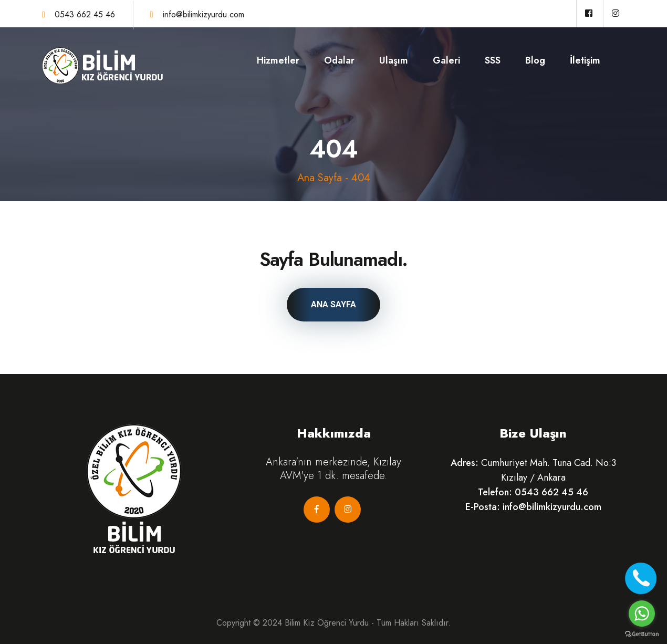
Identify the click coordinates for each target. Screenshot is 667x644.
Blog (535, 60)
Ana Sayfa (320, 178)
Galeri (446, 60)
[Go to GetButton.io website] (642, 633)
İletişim (585, 60)
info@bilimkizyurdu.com (204, 14)
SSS (493, 60)
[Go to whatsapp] (642, 614)
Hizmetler (278, 60)
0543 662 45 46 (85, 14)
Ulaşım (394, 60)
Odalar (339, 60)
